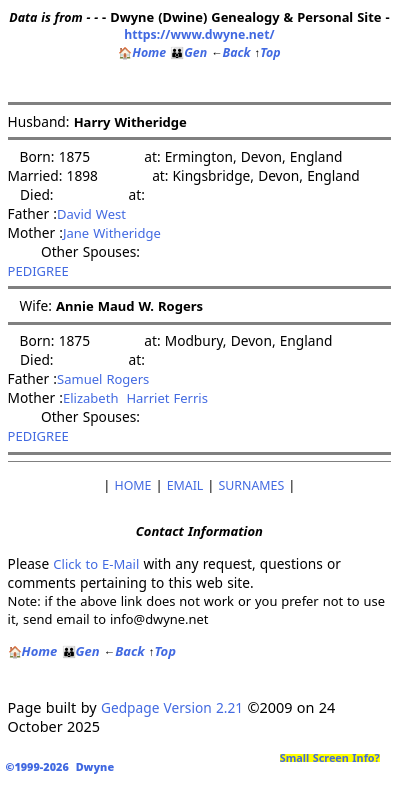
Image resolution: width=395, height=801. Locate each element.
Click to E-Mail (96, 564)
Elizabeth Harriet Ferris (135, 398)
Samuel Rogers (103, 379)
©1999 (63, 766)
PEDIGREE (38, 271)
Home (142, 52)
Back (230, 52)
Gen (188, 52)
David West (91, 214)
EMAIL (185, 485)
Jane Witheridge (112, 233)
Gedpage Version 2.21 (172, 707)
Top (268, 52)
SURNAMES (252, 485)
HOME (133, 485)
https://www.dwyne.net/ (199, 34)
